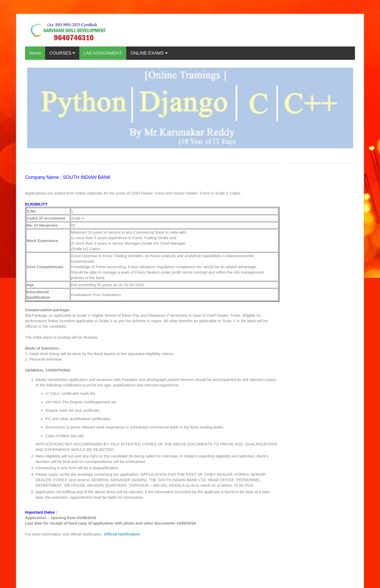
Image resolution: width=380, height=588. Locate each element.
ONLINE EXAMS (149, 53)
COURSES (62, 53)
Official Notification (122, 534)
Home (35, 53)
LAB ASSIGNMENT (103, 53)
